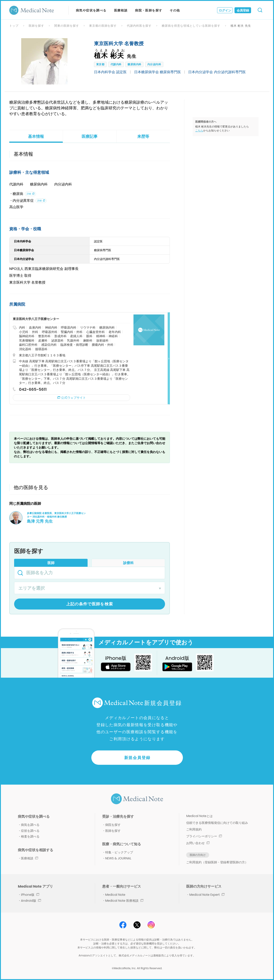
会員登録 (243, 10)
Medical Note (115, 895)
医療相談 (121, 10)
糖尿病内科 (134, 64)
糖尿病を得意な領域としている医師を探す (191, 26)
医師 (51, 563)
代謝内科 (116, 64)
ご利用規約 (194, 829)
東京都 (100, 64)
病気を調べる (30, 825)
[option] (44, 61)
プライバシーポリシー (204, 836)
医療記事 (90, 136)
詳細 (29, 194)
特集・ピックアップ (119, 852)
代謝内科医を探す (139, 26)
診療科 (128, 563)
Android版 (31, 901)
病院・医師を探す (149, 10)
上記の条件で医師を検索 (90, 604)
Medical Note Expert (207, 895)
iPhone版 (30, 895)
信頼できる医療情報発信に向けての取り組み (217, 823)
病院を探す (113, 825)
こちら (199, 130)
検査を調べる (30, 836)
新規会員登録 (137, 758)
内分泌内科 (154, 64)
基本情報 (36, 136)
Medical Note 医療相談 (124, 901)
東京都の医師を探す (103, 26)
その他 (175, 10)
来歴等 (143, 136)
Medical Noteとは (199, 816)
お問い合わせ (198, 843)
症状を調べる (30, 831)
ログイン (225, 10)
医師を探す (36, 26)
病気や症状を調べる (91, 10)
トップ (14, 26)
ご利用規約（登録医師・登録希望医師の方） (217, 862)
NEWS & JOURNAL (118, 858)
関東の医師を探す (67, 26)
